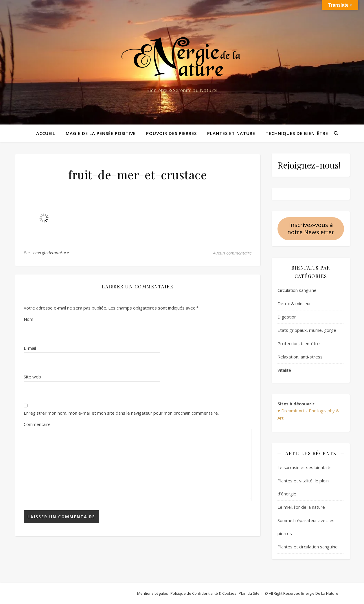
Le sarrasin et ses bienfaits (305, 467)
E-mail (30, 348)
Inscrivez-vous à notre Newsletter (311, 228)
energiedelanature (51, 253)
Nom (29, 319)
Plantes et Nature (231, 133)
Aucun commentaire (232, 253)
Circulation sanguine (297, 290)
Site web (32, 377)
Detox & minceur (294, 303)
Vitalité (284, 370)
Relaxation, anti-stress (300, 357)
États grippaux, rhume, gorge (307, 330)
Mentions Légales (153, 593)
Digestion (287, 317)
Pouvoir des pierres (171, 133)
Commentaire (37, 424)
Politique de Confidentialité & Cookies (203, 593)
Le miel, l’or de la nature (301, 507)
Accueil (46, 133)
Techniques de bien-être (297, 133)
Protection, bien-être (299, 343)
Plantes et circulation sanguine (308, 547)
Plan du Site (249, 593)
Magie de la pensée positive (101, 133)
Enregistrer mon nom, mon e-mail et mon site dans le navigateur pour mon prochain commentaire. (121, 413)
